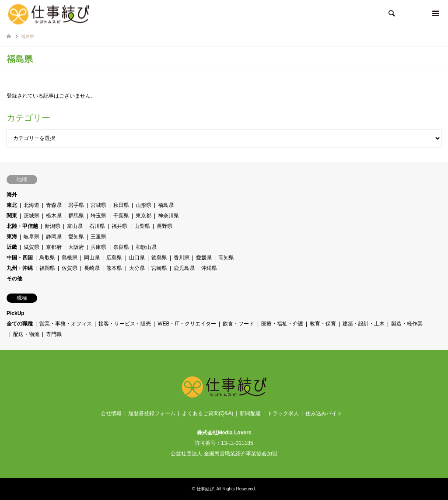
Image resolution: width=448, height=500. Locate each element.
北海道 (31, 205)
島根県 (70, 258)
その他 (14, 279)
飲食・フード (239, 324)
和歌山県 (146, 247)
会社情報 (111, 413)
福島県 (166, 205)
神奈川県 (168, 216)
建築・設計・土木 (364, 324)
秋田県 (121, 205)
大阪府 (76, 247)
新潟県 (52, 226)
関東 (12, 216)
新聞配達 (250, 413)
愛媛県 (204, 258)
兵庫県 (99, 247)
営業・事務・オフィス (66, 324)
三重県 (99, 237)
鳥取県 (47, 258)
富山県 (75, 226)
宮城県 (99, 205)
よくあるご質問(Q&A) (208, 413)
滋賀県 (31, 247)
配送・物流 (26, 334)
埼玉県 (99, 216)
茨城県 (31, 216)
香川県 (182, 258)
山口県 (137, 258)
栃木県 (54, 216)
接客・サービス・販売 (125, 324)
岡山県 (92, 258)
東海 (12, 237)
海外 (12, 195)
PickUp (16, 313)
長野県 (164, 226)
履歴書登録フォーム (152, 413)
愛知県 (76, 237)
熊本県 (115, 268)
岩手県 (76, 205)
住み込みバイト (324, 413)
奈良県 (121, 247)
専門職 (54, 334)
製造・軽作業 (407, 324)
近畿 (12, 247)
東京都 (143, 216)
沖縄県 (209, 268)
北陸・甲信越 (22, 226)
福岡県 (47, 268)
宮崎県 (159, 268)
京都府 (54, 247)
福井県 (120, 226)
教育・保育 (323, 324)
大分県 (137, 268)
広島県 (115, 258)
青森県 (54, 205)
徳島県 (159, 258)
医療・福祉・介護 (282, 324)
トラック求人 (283, 413)
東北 (12, 205)
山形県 (143, 205)
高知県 (226, 258)
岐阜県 (31, 237)
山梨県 (142, 226)
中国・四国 (20, 258)
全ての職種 (20, 324)
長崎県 (92, 268)
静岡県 (54, 237)
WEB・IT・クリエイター (187, 324)
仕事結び (205, 489)
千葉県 (121, 216)
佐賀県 (70, 268)
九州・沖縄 (20, 268)
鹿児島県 (184, 268)
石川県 (97, 226)
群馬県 (76, 216)
